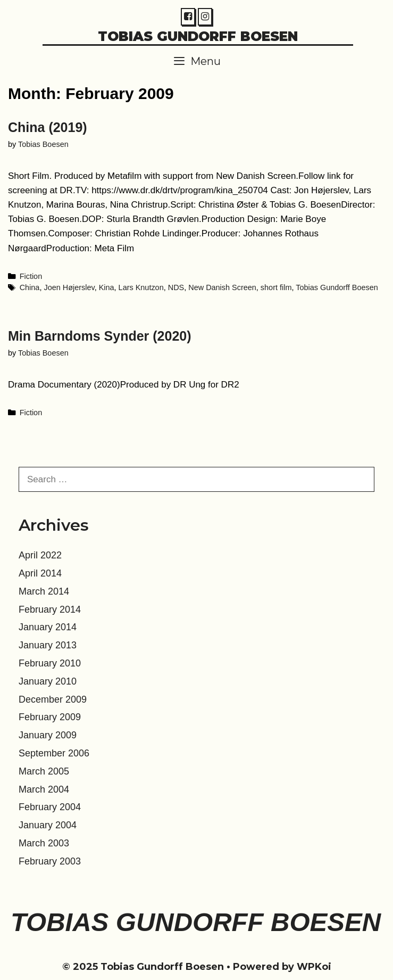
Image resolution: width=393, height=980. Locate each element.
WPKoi (314, 967)
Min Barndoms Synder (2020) (100, 336)
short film (276, 287)
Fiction (31, 276)
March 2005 (44, 771)
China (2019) (48, 127)
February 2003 (50, 861)
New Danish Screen (222, 287)
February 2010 (50, 663)
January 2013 (48, 645)
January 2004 (48, 825)
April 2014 (40, 573)
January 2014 (48, 627)
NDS (176, 287)
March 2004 (44, 789)
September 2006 (54, 753)
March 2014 (44, 591)
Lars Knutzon (141, 287)
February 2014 (50, 610)
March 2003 (44, 843)
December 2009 (53, 699)
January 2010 (48, 681)
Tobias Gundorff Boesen (198, 36)
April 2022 (40, 555)
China (30, 287)
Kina (107, 287)
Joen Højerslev (69, 287)
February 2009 (50, 717)
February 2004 (50, 807)
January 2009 (48, 735)
